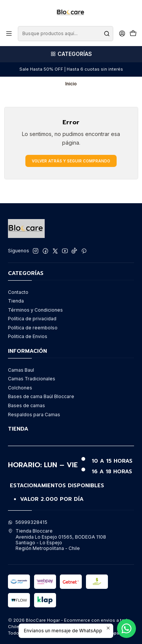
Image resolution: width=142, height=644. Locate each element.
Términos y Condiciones (35, 310)
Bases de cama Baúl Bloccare (41, 396)
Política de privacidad (32, 319)
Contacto (18, 292)
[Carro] (133, 34)
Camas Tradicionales (32, 379)
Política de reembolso (33, 328)
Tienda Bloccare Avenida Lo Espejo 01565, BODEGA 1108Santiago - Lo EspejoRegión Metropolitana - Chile (57, 540)
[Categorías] (71, 54)
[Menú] (9, 34)
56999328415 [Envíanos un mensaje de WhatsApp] (28, 522)
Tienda (16, 301)
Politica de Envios (28, 336)
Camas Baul (21, 370)
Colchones (20, 388)
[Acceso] (122, 34)
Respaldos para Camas (34, 415)
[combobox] (65, 34)
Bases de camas (27, 405)
